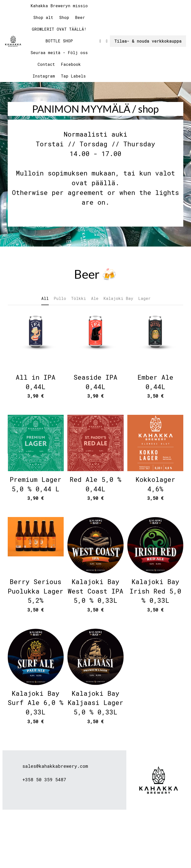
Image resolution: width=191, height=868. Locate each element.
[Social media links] (100, 41)
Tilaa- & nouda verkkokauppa (148, 41)
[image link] (13, 41)
